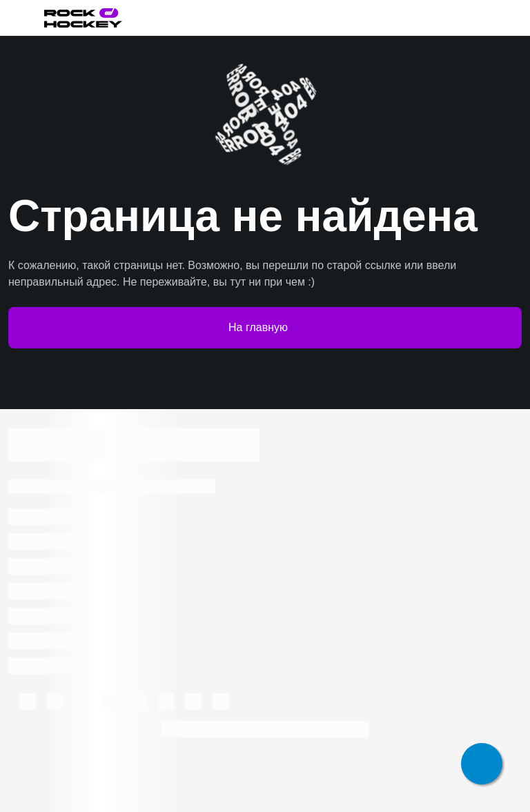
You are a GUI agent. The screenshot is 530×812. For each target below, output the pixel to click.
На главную (265, 328)
